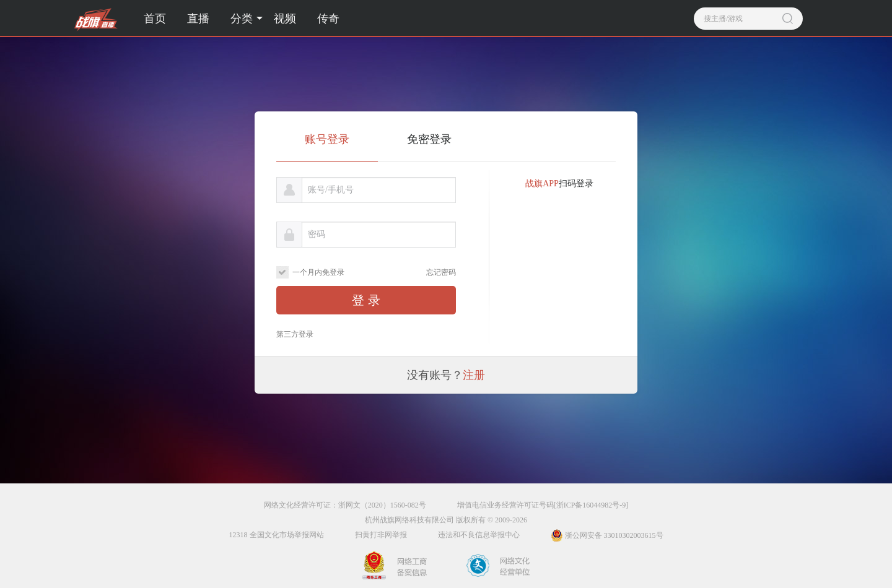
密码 (317, 234)
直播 (198, 19)
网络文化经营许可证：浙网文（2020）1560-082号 (345, 505)
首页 (155, 19)
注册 (474, 375)
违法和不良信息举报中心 (479, 535)
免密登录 (429, 139)
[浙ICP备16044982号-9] (591, 505)
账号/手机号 (331, 190)
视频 (285, 19)
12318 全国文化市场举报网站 (277, 535)
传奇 (328, 19)
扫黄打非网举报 (381, 535)
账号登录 (327, 139)
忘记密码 (441, 272)
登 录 (366, 300)
